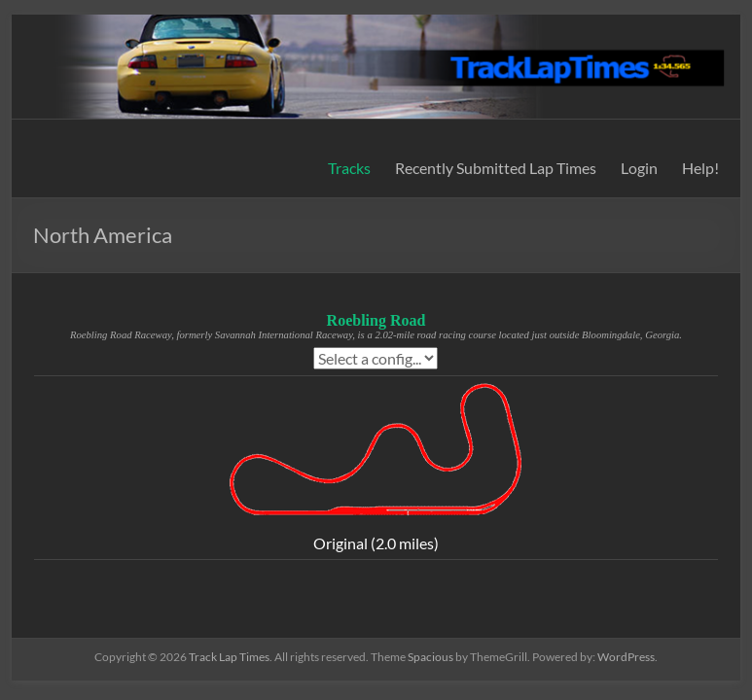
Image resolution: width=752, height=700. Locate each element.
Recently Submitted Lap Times (496, 168)
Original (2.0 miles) (376, 543)
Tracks (349, 168)
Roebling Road (376, 320)
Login (639, 168)
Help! (700, 168)
